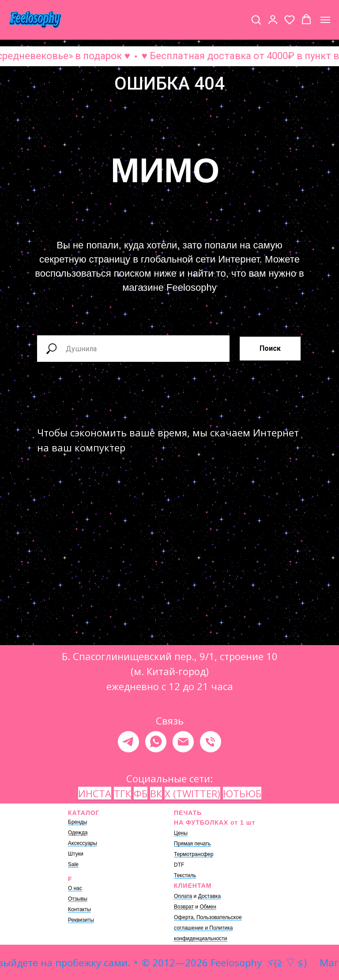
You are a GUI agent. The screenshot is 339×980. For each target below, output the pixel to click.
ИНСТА (95, 793)
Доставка (210, 896)
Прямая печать (192, 844)
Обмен (208, 907)
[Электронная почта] (183, 742)
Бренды (77, 822)
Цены (181, 833)
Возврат (184, 907)
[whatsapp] (156, 742)
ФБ (141, 793)
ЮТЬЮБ (242, 793)
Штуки (76, 854)
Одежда (78, 833)
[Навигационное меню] (325, 20)
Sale (73, 864)
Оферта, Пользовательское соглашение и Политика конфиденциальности (208, 928)
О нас (75, 888)
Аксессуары (83, 843)
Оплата (183, 896)
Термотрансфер (194, 854)
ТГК (122, 793)
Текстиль (185, 875)
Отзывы (78, 899)
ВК (156, 793)
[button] (256, 19)
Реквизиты (81, 920)
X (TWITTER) (192, 793)
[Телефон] (211, 742)
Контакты (79, 909)
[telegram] (128, 742)
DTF (179, 865)
